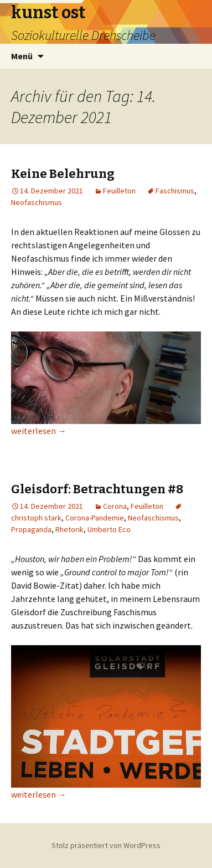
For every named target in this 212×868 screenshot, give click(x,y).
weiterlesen (39, 431)
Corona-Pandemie (95, 518)
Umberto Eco (109, 529)
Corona (115, 506)
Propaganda (31, 529)
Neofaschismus (37, 202)
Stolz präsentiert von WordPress (106, 845)
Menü (22, 56)
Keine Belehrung (63, 174)
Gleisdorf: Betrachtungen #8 (97, 489)
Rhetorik (69, 529)
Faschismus (175, 191)
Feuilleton (119, 191)
